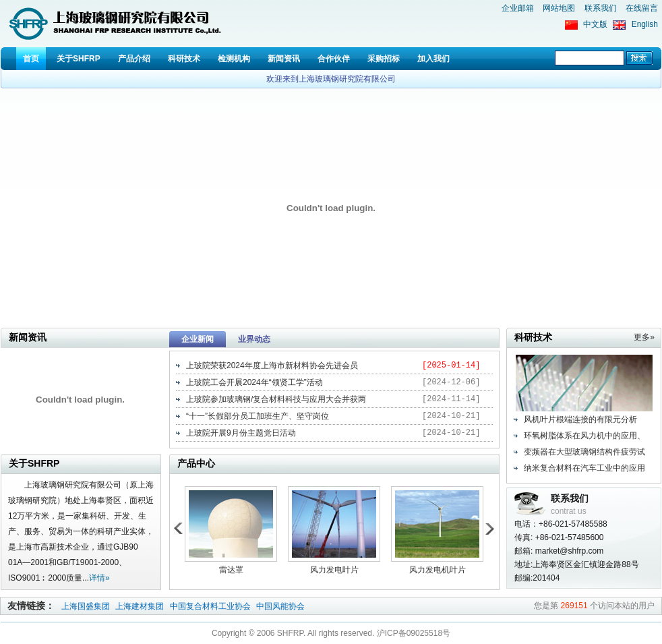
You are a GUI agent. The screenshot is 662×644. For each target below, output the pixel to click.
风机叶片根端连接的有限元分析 (580, 419)
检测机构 (234, 59)
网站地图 (559, 8)
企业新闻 (198, 339)
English (645, 24)
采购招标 (384, 59)
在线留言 (642, 8)
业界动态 (254, 339)
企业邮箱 (518, 8)
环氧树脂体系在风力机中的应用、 (584, 436)
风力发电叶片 (334, 570)
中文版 (595, 24)
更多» (644, 337)
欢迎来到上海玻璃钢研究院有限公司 (331, 79)
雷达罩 (231, 570)
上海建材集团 (140, 606)
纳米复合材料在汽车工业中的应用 (584, 468)
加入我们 (433, 59)
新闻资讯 (284, 59)
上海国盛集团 (87, 606)
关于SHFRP (79, 59)
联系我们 (601, 8)
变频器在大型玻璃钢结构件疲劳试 (584, 452)
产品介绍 (134, 59)
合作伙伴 (334, 59)
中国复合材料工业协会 (211, 606)
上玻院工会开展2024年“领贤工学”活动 (254, 382)
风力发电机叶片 (438, 570)
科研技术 (184, 59)
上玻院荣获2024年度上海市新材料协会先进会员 (272, 365)
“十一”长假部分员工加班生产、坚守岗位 (258, 416)
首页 (31, 59)
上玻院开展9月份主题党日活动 (241, 433)
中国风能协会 (280, 606)
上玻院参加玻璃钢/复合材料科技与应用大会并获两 (276, 399)
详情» (99, 578)
